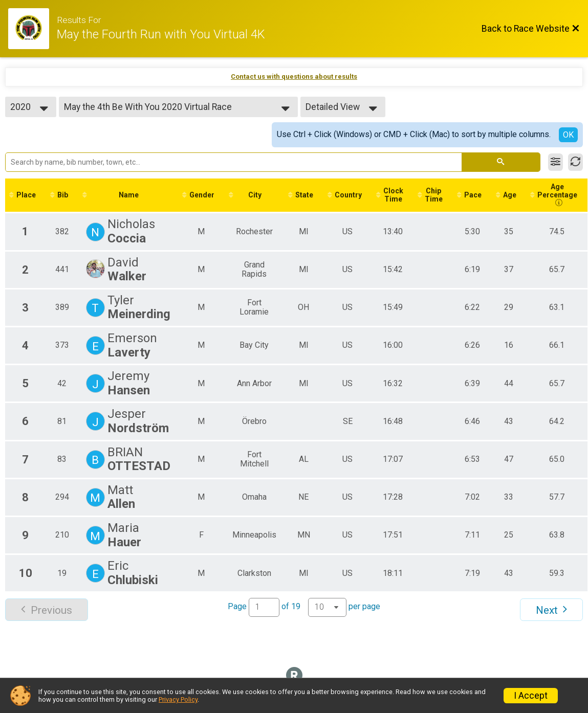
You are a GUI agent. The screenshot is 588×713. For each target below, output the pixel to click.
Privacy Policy (178, 699)
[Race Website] (32, 29)
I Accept (531, 696)
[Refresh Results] (575, 162)
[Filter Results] (556, 162)
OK (568, 135)
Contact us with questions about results (294, 76)
